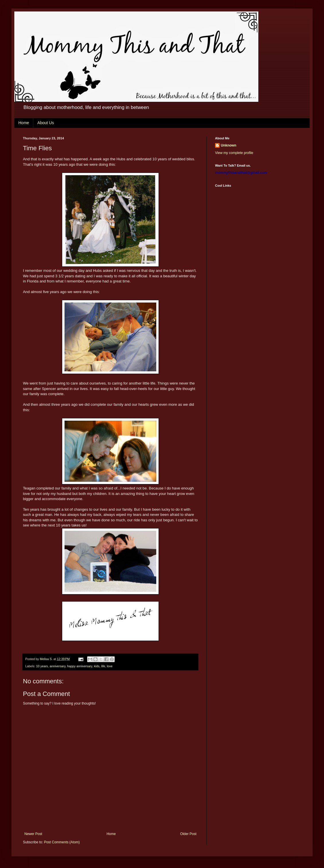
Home (24, 123)
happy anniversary (80, 666)
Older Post (188, 834)
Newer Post (33, 834)
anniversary (57, 666)
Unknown (229, 145)
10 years (42, 666)
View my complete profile (234, 153)
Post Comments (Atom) (62, 842)
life (103, 666)
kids (97, 666)
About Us (46, 123)
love (110, 666)
